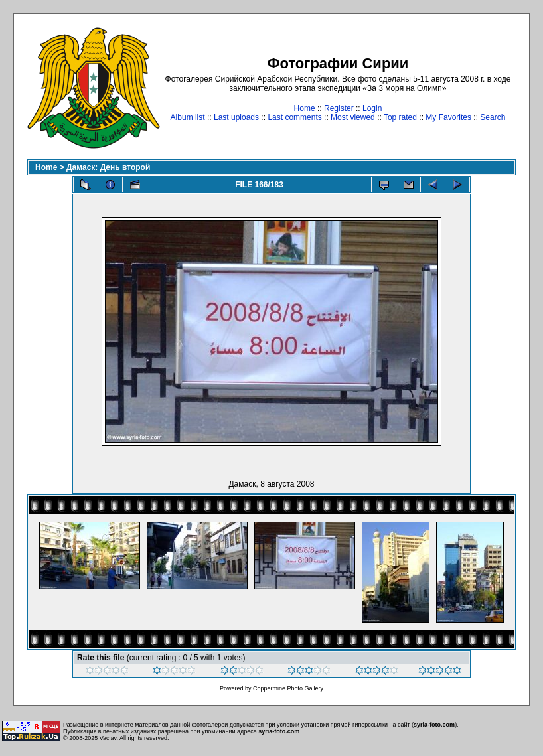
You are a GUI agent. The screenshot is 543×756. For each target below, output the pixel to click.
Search (493, 117)
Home (305, 108)
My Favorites (448, 117)
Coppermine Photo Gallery (288, 688)
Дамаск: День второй (108, 167)
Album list (188, 117)
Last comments (294, 117)
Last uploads (236, 117)
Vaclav (108, 738)
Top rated (400, 117)
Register (339, 108)
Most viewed (353, 117)
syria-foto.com (434, 725)
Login (372, 108)
